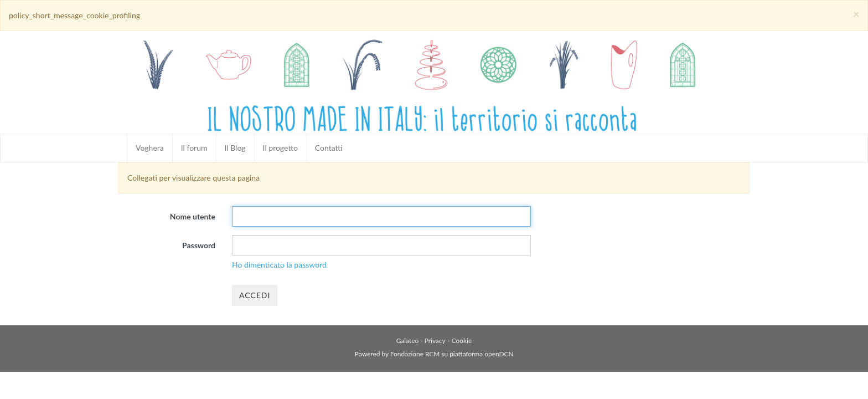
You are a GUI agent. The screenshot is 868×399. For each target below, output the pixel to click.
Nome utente (193, 216)
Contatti (329, 148)
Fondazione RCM (415, 354)
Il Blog (235, 148)
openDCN (499, 354)
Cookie (462, 341)
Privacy (435, 341)
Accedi (255, 295)
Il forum (194, 148)
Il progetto (280, 148)
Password (199, 245)
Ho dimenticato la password (279, 265)
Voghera (150, 148)
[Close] (856, 14)
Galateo (407, 341)
